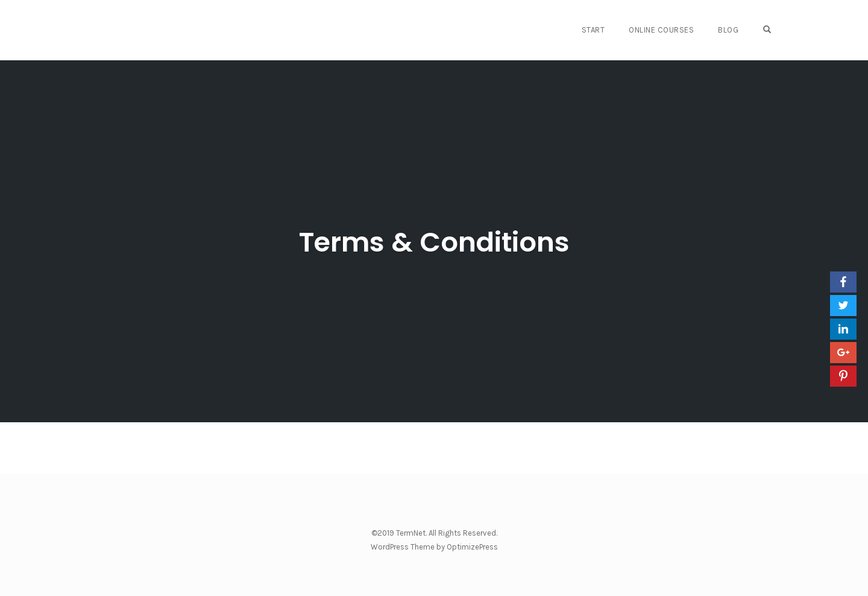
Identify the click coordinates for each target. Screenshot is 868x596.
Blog (728, 30)
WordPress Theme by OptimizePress (434, 547)
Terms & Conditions (434, 242)
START (593, 30)
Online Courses (661, 30)
